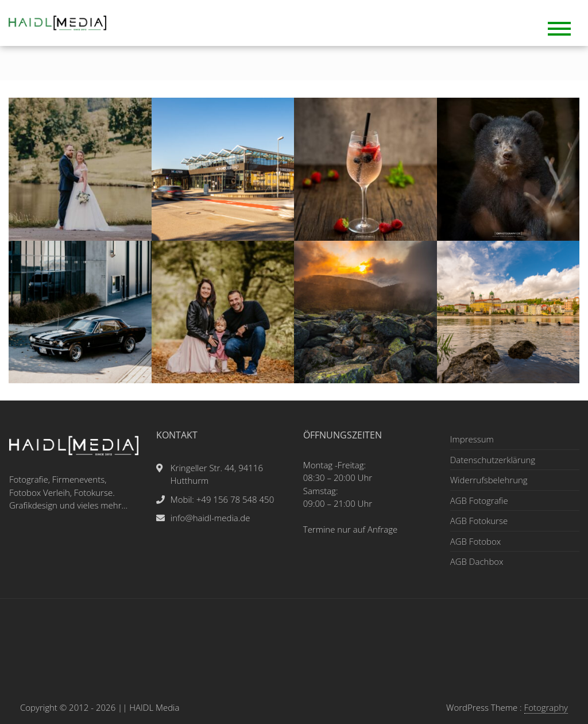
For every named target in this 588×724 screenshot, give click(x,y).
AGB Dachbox (477, 561)
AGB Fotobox (476, 541)
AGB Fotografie (479, 500)
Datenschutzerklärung (493, 460)
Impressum (472, 439)
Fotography (546, 707)
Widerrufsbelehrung (489, 480)
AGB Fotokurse (479, 521)
